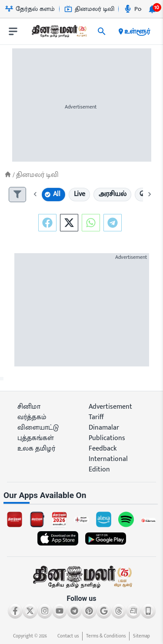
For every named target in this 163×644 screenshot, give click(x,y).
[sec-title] (81, 496)
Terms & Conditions (106, 636)
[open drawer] (13, 31)
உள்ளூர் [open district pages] (134, 31)
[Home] (8, 175)
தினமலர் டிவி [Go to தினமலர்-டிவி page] (89, 9)
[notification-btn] (152, 9)
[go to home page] (59, 33)
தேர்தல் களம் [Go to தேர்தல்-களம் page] (30, 9)
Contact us (68, 636)
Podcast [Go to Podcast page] (140, 9)
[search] (102, 31)
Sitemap (141, 636)
